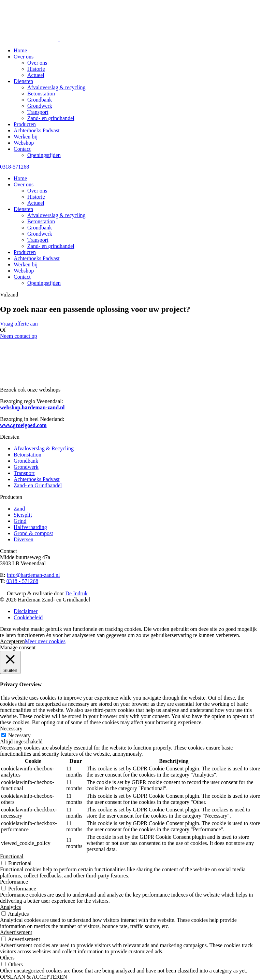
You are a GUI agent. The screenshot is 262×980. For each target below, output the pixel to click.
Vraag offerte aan (19, 324)
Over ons (24, 57)
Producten (25, 124)
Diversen (24, 539)
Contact (22, 149)
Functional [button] (12, 856)
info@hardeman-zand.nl (33, 575)
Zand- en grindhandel (51, 118)
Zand (19, 509)
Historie (36, 69)
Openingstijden (44, 155)
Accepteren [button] (12, 641)
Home (20, 50)
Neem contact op (18, 336)
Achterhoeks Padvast (37, 130)
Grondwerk (40, 106)
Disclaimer (26, 611)
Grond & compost (33, 533)
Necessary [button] (11, 729)
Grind (20, 521)
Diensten (23, 81)
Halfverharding (30, 527)
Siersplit (23, 515)
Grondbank (40, 100)
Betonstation (41, 94)
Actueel (36, 75)
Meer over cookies (45, 641)
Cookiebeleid (28, 617)
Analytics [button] (10, 907)
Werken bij (26, 137)
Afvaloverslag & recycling (56, 87)
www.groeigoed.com (23, 425)
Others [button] (7, 958)
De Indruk (77, 593)
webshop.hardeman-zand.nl (32, 407)
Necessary (19, 735)
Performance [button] (14, 882)
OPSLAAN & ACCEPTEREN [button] (33, 977)
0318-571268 (14, 167)
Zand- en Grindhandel (38, 485)
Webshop (24, 143)
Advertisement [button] (16, 932)
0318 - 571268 (22, 581)
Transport (38, 112)
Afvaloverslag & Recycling (44, 448)
